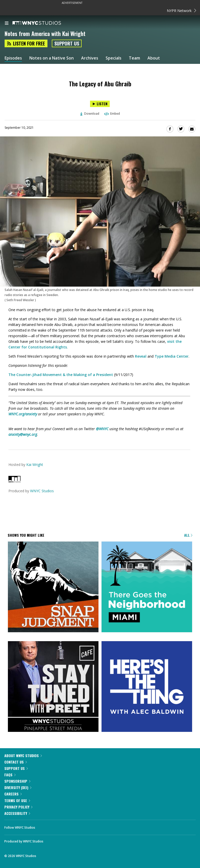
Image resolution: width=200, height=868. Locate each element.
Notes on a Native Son (52, 58)
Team (134, 58)
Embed (112, 114)
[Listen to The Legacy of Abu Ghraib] (100, 104)
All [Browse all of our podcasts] (188, 535)
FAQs (10, 775)
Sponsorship (17, 781)
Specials (114, 58)
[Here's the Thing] (147, 687)
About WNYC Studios (23, 755)
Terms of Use (17, 800)
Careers (13, 794)
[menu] (7, 24)
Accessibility (17, 813)
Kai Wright (35, 465)
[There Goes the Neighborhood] (147, 587)
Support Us (67, 43)
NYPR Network (182, 11)
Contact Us (16, 762)
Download (90, 114)
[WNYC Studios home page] (43, 23)
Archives (90, 58)
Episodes (13, 58)
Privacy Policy (18, 807)
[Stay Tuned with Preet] (53, 687)
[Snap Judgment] (53, 587)
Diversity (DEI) (18, 787)
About (154, 58)
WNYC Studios (42, 491)
